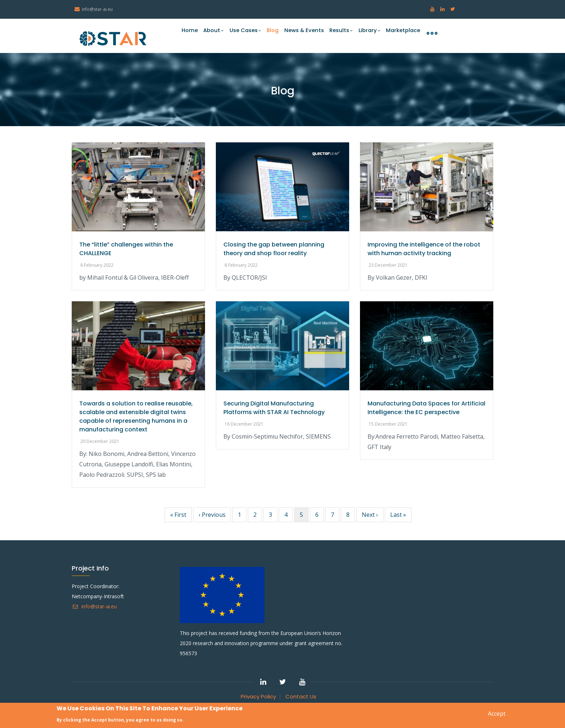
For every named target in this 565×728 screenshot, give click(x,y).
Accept (497, 714)
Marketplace (403, 33)
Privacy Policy (258, 696)
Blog (269, 33)
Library (368, 33)
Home (181, 33)
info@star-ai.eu (94, 606)
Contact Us (301, 696)
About (206, 33)
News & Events (301, 33)
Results (339, 33)
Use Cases (240, 33)
